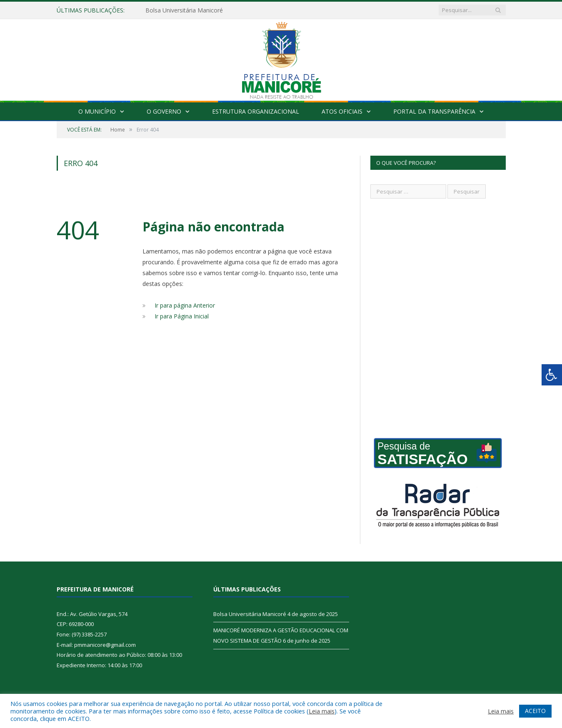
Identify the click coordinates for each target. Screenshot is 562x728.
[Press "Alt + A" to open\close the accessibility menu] (552, 375)
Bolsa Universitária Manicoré (184, 10)
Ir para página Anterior (185, 305)
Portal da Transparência (434, 111)
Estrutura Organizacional (256, 111)
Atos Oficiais (342, 111)
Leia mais (322, 711)
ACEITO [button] (535, 711)
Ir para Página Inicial (182, 316)
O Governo (164, 111)
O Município (97, 111)
